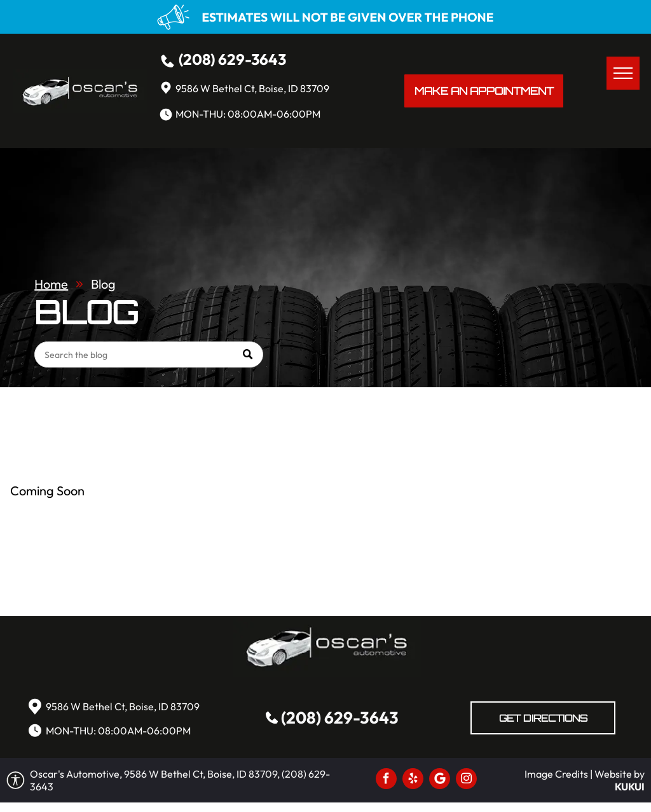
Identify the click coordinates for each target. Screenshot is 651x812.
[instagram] (466, 780)
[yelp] (413, 780)
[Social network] (440, 780)
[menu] (623, 73)
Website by (620, 774)
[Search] (149, 354)
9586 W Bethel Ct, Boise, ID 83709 (252, 88)
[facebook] (386, 780)
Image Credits (556, 774)
